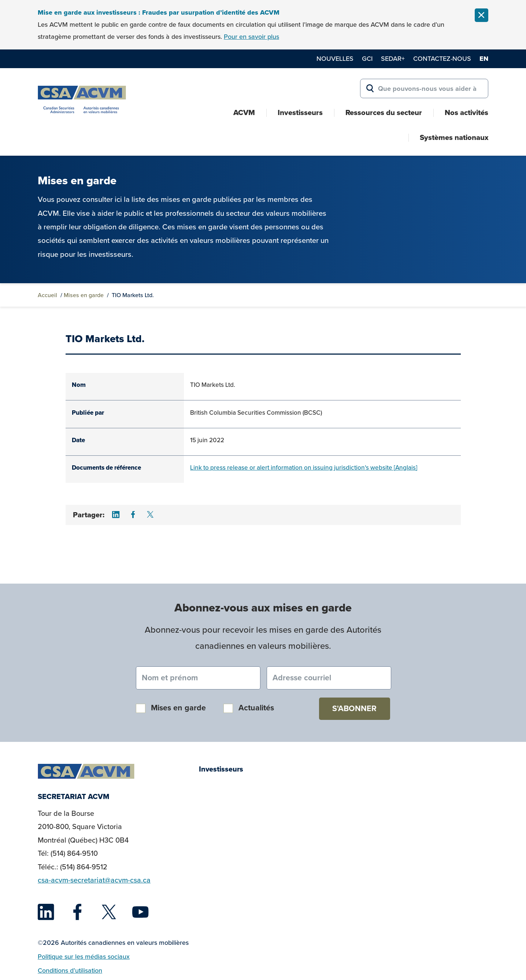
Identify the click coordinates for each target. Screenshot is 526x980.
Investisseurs (300, 112)
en (484, 59)
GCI (367, 59)
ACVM (244, 112)
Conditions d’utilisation (70, 970)
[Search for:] (424, 89)
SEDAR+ (393, 59)
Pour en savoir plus (251, 37)
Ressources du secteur (384, 112)
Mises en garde (84, 295)
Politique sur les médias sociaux (84, 957)
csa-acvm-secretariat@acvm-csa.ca (94, 880)
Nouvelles (335, 59)
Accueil (47, 295)
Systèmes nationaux (454, 137)
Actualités (256, 708)
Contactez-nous (442, 59)
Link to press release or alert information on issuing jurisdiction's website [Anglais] (304, 468)
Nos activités (466, 112)
